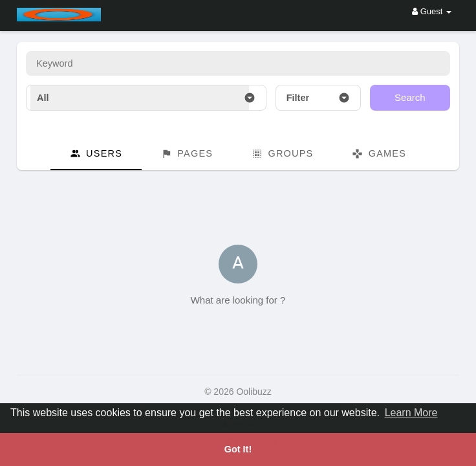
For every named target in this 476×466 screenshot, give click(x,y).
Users (96, 154)
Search (410, 97)
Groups (282, 154)
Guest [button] (432, 11)
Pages (187, 154)
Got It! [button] (238, 449)
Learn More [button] (411, 413)
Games (379, 154)
